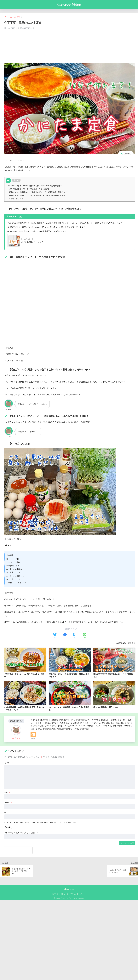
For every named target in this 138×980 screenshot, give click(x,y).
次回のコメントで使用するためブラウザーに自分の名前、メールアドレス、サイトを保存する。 (42, 822)
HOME (69, 889)
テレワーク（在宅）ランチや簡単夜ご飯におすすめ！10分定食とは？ (35, 186)
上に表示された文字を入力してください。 (22, 833)
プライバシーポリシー (79, 894)
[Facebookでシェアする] (65, 636)
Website (33, 738)
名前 (7, 793)
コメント (9, 763)
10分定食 (132, 643)
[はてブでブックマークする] (75, 636)
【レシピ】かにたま (15, 199)
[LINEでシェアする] (85, 636)
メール (8, 803)
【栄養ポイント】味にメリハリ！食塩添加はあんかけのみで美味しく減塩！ (37, 195)
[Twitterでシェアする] (55, 636)
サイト (7, 813)
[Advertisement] (70, 46)
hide (16, 180)
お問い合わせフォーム (60, 894)
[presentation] (18, 850)
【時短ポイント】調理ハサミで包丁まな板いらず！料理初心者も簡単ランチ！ (38, 192)
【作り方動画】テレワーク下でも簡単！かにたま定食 (28, 189)
